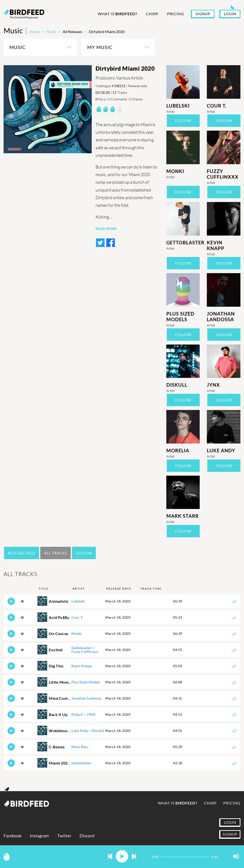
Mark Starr (183, 516)
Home (34, 32)
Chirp (152, 14)
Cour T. (217, 106)
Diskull (177, 385)
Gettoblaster (183, 242)
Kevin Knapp (216, 245)
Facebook (13, 836)
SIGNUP (203, 14)
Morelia (178, 450)
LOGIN (230, 14)
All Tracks (56, 553)
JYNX (213, 385)
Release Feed (22, 553)
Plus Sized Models (180, 316)
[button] (110, 857)
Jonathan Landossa (221, 316)
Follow (183, 121)
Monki (175, 171)
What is (117, 14)
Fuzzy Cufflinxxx (223, 174)
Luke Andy (221, 450)
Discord (87, 836)
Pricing (176, 14)
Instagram (39, 836)
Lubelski (178, 106)
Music (51, 32)
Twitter (64, 836)
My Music (100, 47)
